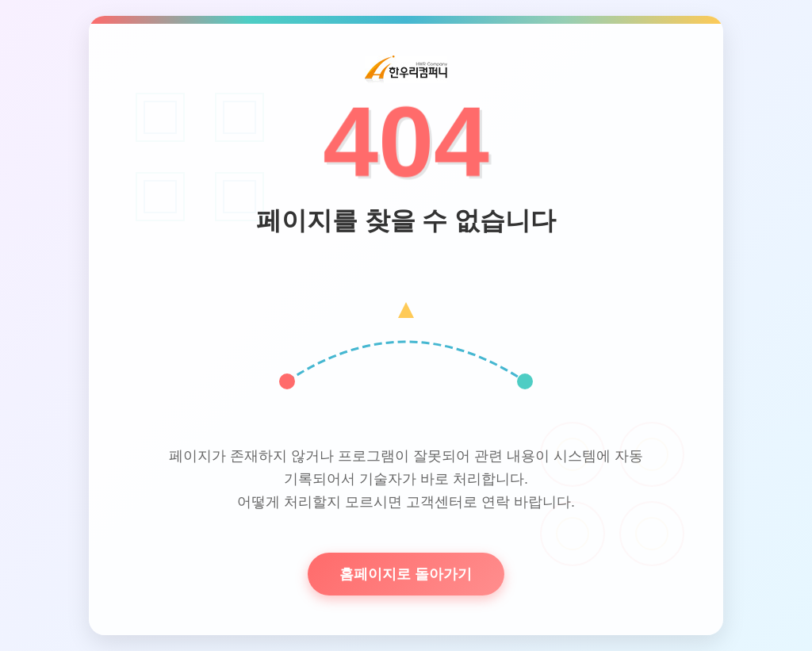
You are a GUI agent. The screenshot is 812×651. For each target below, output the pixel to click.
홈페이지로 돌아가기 (406, 574)
